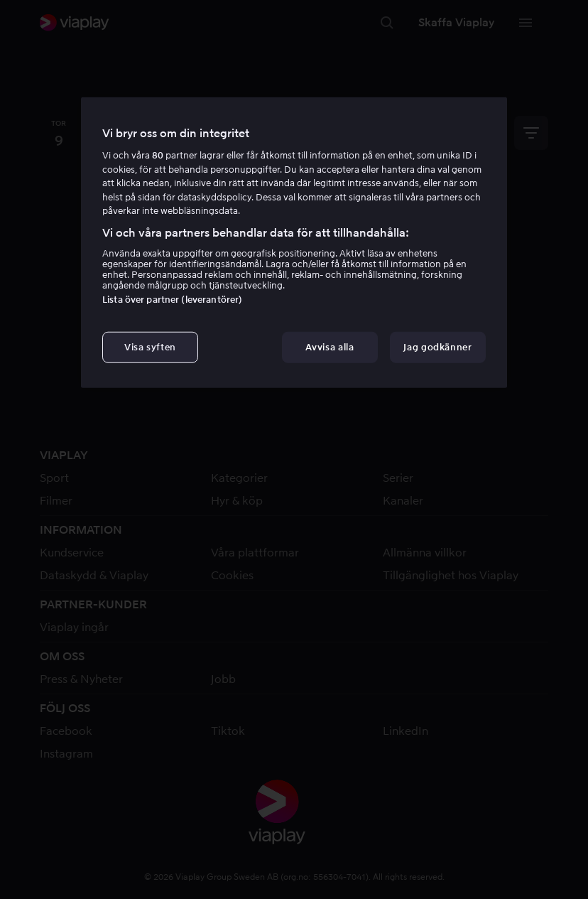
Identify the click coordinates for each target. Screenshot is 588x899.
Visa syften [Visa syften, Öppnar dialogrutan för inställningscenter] (150, 347)
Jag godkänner (437, 347)
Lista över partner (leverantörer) (172, 300)
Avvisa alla (330, 347)
